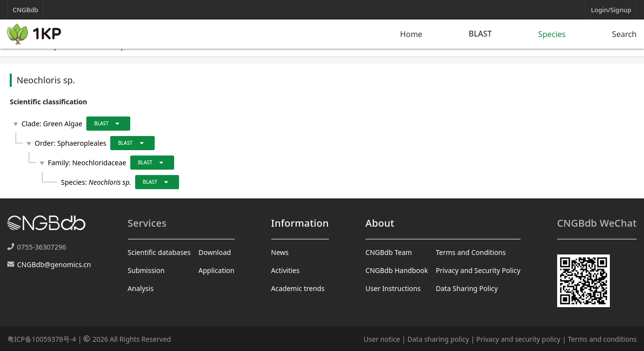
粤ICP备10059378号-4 (42, 339)
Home (411, 34)
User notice (382, 339)
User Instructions (393, 288)
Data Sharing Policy (467, 288)
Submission (146, 270)
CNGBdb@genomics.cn (54, 264)
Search (624, 34)
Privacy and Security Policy (478, 270)
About (380, 223)
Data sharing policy (438, 339)
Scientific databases (159, 252)
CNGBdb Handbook (397, 270)
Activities (285, 270)
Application (217, 270)
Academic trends (298, 288)
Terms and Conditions (471, 252)
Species (552, 34)
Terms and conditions (602, 339)
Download (215, 252)
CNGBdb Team (389, 252)
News (280, 252)
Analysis (141, 288)
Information (300, 223)
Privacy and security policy (518, 339)
